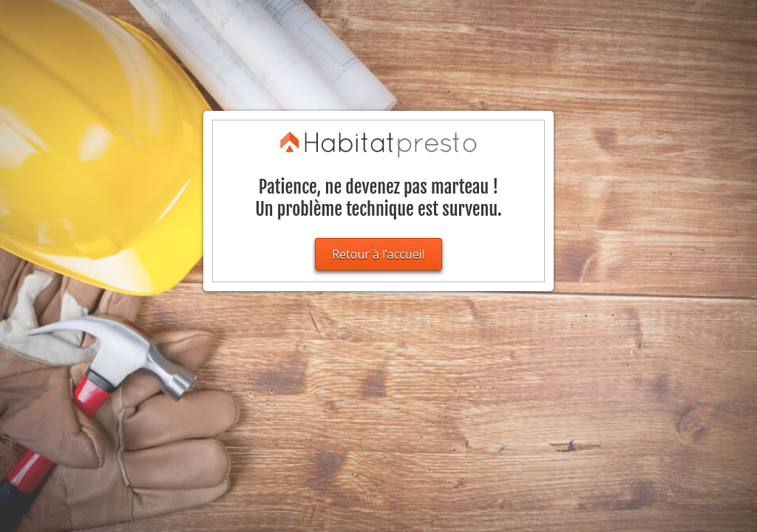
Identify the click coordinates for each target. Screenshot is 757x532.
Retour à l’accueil (378, 254)
